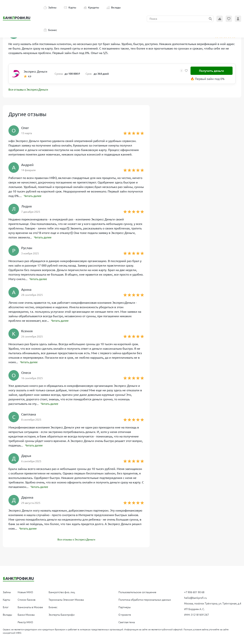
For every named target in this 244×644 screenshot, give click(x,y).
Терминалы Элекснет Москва (66, 599)
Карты (70, 8)
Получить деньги (211, 71)
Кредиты (91, 8)
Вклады (114, 8)
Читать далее (33, 196)
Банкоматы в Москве (30, 606)
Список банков (27, 599)
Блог (6, 606)
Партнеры (125, 606)
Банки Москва (26, 614)
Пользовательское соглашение (137, 591)
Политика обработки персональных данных (145, 599)
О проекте (125, 614)
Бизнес (50, 30)
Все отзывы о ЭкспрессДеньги (30, 90)
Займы (50, 8)
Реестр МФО (25, 621)
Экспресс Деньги (35, 71)
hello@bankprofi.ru (195, 597)
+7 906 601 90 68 (194, 591)
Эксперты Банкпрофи (62, 614)
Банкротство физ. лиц (62, 591)
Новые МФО (25, 591)
